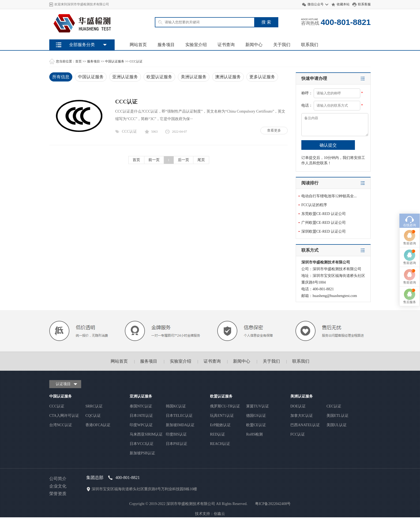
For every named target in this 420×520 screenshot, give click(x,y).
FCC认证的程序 (314, 205)
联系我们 (310, 45)
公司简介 (58, 479)
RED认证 (217, 434)
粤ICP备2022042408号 (273, 504)
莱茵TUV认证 (258, 406)
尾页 (201, 160)
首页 (78, 61)
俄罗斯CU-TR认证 (225, 406)
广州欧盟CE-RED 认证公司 (324, 223)
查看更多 (274, 130)
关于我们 (282, 45)
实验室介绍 (196, 45)
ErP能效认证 (220, 425)
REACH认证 (220, 444)
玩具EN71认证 (222, 416)
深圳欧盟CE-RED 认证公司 (324, 231)
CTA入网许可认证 (64, 416)
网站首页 (138, 45)
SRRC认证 (94, 406)
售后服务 (410, 272)
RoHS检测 (254, 434)
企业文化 (58, 486)
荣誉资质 (58, 494)
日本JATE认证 (141, 416)
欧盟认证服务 (159, 77)
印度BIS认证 (176, 434)
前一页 (154, 160)
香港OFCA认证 (98, 425)
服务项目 (166, 45)
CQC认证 (93, 416)
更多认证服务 (262, 77)
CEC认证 (334, 406)
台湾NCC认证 (61, 425)
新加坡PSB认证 (142, 453)
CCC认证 (136, 61)
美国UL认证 (337, 425)
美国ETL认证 (337, 416)
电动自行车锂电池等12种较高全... (329, 196)
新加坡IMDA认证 (180, 425)
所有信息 (61, 77)
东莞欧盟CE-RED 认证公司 (324, 214)
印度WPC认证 (141, 425)
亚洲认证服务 (125, 77)
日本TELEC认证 (179, 416)
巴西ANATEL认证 (305, 425)
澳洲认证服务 (228, 77)
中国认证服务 (115, 61)
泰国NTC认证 (141, 406)
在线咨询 (410, 195)
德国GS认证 (256, 416)
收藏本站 (343, 4)
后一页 (183, 160)
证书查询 (226, 45)
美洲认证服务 (194, 77)
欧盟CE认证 (256, 425)
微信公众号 (316, 4)
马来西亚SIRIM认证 (146, 434)
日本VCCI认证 (142, 444)
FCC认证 (298, 434)
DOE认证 (298, 406)
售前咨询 (410, 213)
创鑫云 (219, 514)
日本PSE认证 (177, 444)
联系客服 (364, 4)
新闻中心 (254, 45)
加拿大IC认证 (302, 416)
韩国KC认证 (176, 406)
